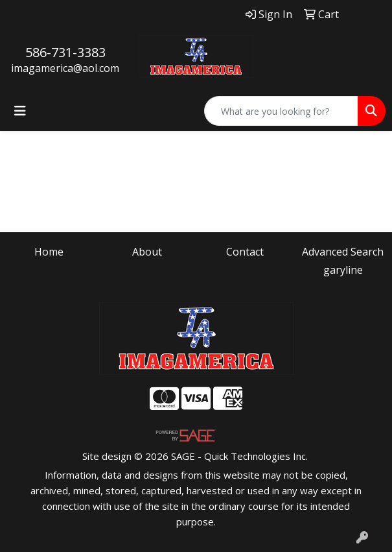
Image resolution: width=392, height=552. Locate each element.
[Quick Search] (281, 111)
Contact (245, 252)
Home (49, 252)
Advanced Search (343, 252)
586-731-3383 (65, 52)
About (147, 252)
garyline (343, 270)
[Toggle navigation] (20, 111)
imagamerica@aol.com (65, 68)
